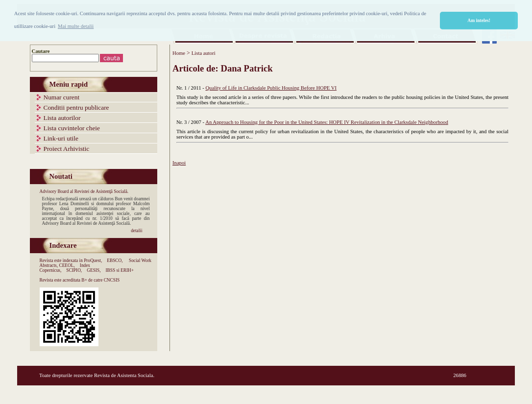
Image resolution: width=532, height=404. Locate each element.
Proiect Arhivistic (67, 149)
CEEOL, (67, 265)
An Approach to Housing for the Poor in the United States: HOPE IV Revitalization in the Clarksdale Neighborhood (327, 122)
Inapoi (179, 163)
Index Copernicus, (65, 268)
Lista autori (204, 53)
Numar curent (62, 97)
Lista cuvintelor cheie (72, 128)
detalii (136, 231)
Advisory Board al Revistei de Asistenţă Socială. (84, 191)
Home (179, 53)
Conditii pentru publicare (76, 107)
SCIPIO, (74, 270)
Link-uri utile (61, 138)
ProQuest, (93, 261)
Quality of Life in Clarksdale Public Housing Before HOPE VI (271, 88)
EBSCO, (115, 261)
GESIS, (94, 270)
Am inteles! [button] (479, 20)
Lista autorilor (62, 118)
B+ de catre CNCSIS (100, 280)
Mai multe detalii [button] (76, 26)
